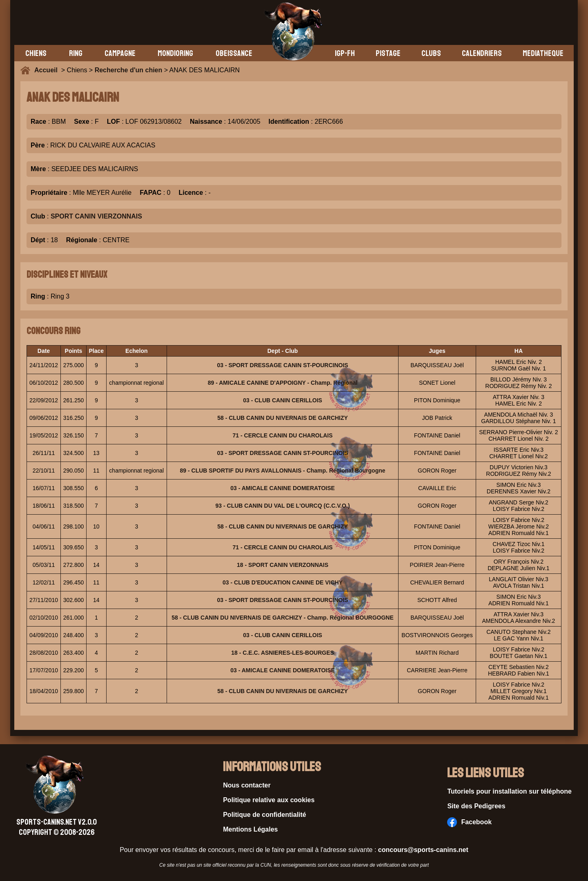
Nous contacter (247, 785)
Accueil (48, 70)
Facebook (469, 822)
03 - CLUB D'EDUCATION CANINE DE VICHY (283, 582)
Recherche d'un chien (129, 70)
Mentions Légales (250, 829)
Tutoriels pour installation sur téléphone (509, 791)
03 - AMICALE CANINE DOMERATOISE (283, 488)
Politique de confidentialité (265, 815)
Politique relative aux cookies (269, 800)
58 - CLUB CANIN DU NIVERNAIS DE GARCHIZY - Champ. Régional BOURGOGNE (282, 618)
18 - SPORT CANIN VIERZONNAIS (283, 565)
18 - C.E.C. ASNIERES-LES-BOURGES (283, 653)
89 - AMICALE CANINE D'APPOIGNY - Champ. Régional (283, 383)
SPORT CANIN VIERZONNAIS (96, 216)
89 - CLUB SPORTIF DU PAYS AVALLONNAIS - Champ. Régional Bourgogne (283, 471)
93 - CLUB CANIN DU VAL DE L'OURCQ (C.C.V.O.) (283, 506)
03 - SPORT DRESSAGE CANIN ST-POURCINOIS (282, 365)
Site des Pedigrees (476, 806)
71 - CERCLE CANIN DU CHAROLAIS (283, 435)
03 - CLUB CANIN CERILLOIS (283, 400)
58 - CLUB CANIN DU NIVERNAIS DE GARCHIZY (283, 418)
